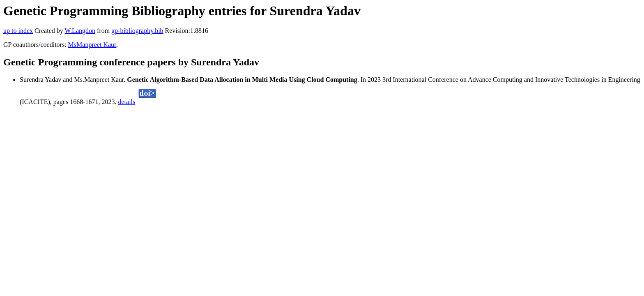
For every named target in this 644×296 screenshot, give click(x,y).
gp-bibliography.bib (137, 31)
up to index (18, 31)
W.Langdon (80, 31)
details (127, 102)
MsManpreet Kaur (92, 45)
